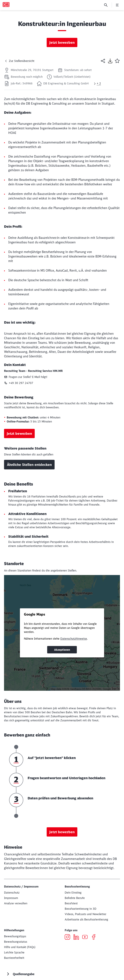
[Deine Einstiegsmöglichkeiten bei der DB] (73, 893)
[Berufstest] (71, 903)
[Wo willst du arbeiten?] (86, 919)
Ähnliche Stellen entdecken (29, 465)
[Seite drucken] (110, 61)
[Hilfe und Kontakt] (20, 947)
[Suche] (106, 5)
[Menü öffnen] (117, 5)
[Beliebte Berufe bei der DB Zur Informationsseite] (75, 898)
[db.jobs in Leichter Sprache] (14, 952)
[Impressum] (11, 898)
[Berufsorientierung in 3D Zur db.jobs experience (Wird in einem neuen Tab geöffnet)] (81, 909)
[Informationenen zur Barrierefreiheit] (14, 958)
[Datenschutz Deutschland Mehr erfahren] (12, 893)
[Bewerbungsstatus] (16, 942)
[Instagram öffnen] (69, 937)
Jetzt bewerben (62, 42)
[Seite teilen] (103, 61)
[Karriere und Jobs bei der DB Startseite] (6, 5)
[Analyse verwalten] (16, 903)
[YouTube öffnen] (86, 937)
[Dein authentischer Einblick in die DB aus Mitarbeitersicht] (86, 914)
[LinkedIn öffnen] (77, 937)
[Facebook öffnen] (95, 937)
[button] (117, 61)
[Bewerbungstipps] (15, 936)
